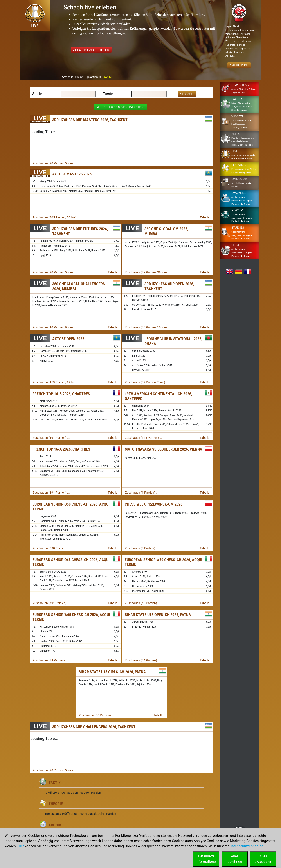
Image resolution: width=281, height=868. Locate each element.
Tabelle (204, 217)
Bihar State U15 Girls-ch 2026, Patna (112, 672)
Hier (21, 846)
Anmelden (239, 65)
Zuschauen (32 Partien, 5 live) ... (147, 382)
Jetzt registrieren (91, 50)
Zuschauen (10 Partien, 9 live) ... (54, 327)
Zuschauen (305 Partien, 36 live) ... (56, 217)
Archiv (55, 825)
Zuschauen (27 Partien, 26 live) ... (148, 272)
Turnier (108, 94)
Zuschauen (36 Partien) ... (96, 715)
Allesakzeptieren (263, 859)
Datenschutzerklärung (246, 846)
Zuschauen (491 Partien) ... (51, 603)
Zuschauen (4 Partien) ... (142, 548)
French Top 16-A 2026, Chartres (61, 449)
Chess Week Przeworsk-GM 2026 (154, 504)
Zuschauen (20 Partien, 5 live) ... (54, 163)
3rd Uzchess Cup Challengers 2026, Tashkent (94, 727)
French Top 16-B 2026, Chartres (61, 394)
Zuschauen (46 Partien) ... (143, 603)
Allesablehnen (235, 859)
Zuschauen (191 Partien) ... (51, 438)
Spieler (38, 94)
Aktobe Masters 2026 (72, 174)
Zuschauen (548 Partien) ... (143, 438)
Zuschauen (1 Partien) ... (142, 493)
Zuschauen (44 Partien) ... (143, 660)
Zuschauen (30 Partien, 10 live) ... (148, 327)
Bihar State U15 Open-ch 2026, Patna (158, 615)
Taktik (55, 783)
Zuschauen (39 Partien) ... (50, 660)
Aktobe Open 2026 (68, 339)
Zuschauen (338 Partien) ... (51, 548)
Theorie (56, 804)
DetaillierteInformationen (207, 859)
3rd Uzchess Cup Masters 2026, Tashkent (90, 120)
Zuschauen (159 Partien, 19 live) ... (56, 382)
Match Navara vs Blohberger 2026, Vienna (163, 449)
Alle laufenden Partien (121, 107)
